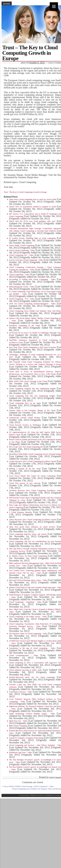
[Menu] (54, 6)
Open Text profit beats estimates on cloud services (32, 527)
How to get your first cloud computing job (26, 447)
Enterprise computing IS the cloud (24, 326)
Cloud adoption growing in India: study (25, 670)
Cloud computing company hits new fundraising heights (32, 389)
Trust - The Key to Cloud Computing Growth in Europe (25, 192)
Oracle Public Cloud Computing (22, 245)
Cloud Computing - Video (19, 275)
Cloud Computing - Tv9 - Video (22, 299)
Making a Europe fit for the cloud (25, 469)
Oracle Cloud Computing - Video (22, 250)
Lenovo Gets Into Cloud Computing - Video (26, 260)
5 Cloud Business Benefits (20, 512)
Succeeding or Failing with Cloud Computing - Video (32, 279)
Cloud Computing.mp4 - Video (24, 655)
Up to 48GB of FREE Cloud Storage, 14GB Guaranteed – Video (29, 786)
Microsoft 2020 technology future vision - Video (28, 580)
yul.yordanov (57, 796)
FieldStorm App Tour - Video (21, 752)
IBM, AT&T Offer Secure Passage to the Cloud (28, 381)
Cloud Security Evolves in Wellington (25, 425)
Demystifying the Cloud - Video (22, 287)
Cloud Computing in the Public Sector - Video (28, 617)
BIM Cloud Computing (18, 726)
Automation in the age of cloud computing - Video (32, 648)
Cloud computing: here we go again (25, 403)
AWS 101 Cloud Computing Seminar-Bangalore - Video (32, 304)
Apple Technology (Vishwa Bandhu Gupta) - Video (32, 714)
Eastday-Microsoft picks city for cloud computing (32, 677)
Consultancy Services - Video (21, 692)
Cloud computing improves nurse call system (28, 534)
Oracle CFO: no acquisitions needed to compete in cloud (32, 207)
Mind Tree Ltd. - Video (18, 721)
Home (7, 4)
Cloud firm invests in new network (25, 483)
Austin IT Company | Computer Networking (26, 738)
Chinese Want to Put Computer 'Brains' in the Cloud (32, 410)
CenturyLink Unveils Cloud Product (25, 418)
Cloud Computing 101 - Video (21, 255)
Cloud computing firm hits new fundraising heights (32, 396)
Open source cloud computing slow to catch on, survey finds (33, 199)
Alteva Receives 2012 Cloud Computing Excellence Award (33, 520)
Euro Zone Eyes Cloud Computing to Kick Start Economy (33, 347)
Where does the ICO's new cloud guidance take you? (32, 221)
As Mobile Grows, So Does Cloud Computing (28, 556)
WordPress (41, 796)
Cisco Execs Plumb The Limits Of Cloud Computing (32, 476)
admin (23, 63)
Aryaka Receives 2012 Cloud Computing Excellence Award (33, 461)
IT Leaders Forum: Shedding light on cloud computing (32, 238)
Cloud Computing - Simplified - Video (25, 602)
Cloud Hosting (25, 796)
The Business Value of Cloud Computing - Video (28, 634)
